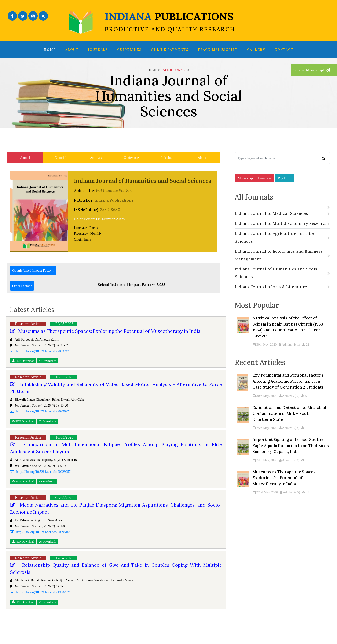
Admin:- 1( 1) (289, 353)
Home (50, 50)
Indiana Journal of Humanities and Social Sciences (282, 279)
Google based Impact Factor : (33, 270)
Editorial (60, 158)
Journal (25, 158)
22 (306, 353)
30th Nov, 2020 (265, 353)
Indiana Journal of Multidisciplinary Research (282, 229)
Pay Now (284, 182)
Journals (98, 50)
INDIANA (170, 21)
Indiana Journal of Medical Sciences (282, 219)
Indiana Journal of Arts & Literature (282, 293)
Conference (131, 158)
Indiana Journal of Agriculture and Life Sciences (282, 243)
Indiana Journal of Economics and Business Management (282, 261)
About (72, 50)
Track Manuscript (218, 50)
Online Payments (170, 50)
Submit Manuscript (312, 70)
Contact (284, 50)
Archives (96, 158)
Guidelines (129, 50)
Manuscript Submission (254, 182)
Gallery (256, 50)
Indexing (167, 158)
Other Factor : (22, 286)
